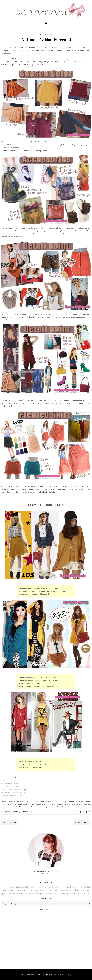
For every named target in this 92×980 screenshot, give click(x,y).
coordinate (33, 890)
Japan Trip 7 (59, 887)
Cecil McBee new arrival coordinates (14, 792)
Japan (27, 887)
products (48, 894)
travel (73, 893)
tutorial (79, 894)
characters (13, 890)
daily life (58, 890)
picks (42, 894)
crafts (41, 890)
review (54, 894)
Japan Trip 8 (70, 887)
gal (20, 812)
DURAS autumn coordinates (12, 795)
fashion (15, 812)
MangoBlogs (67, 975)
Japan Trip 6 (48, 887)
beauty (4, 890)
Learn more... (46, 873)
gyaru (25, 812)
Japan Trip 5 (37, 887)
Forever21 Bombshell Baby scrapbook (15, 789)
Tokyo (87, 887)
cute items (49, 890)
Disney (4, 887)
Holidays (19, 887)
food (84, 890)
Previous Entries (82, 822)
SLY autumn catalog (9, 781)
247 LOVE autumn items (11, 786)
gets (89, 890)
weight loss (86, 894)
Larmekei (80, 887)
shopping (61, 894)
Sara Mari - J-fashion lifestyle (39, 975)
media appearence (14, 894)
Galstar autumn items (10, 784)
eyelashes (67, 890)
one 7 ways (24, 894)
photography (34, 894)
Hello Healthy (11, 887)
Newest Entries (9, 822)
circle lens (23, 890)
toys (67, 894)
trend (31, 812)
